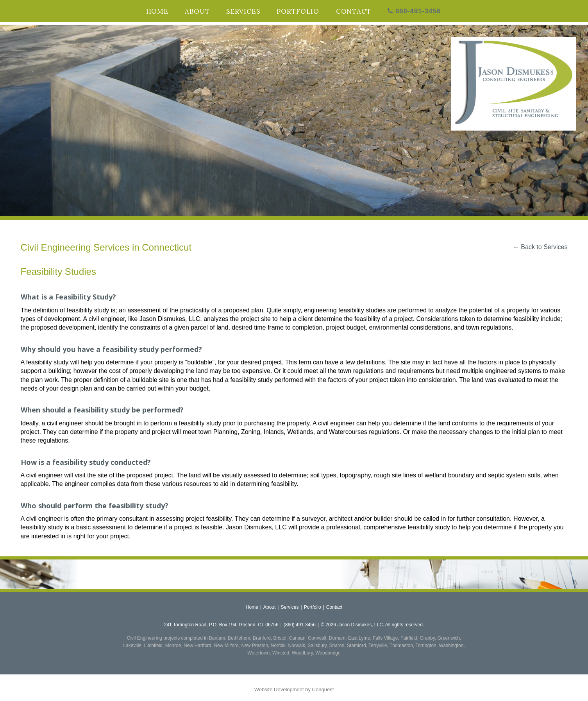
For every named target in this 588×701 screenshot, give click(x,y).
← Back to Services (540, 247)
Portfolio (298, 11)
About (197, 11)
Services (243, 11)
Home (157, 11)
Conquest (323, 689)
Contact (354, 11)
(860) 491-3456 (300, 625)
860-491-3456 (414, 11)
